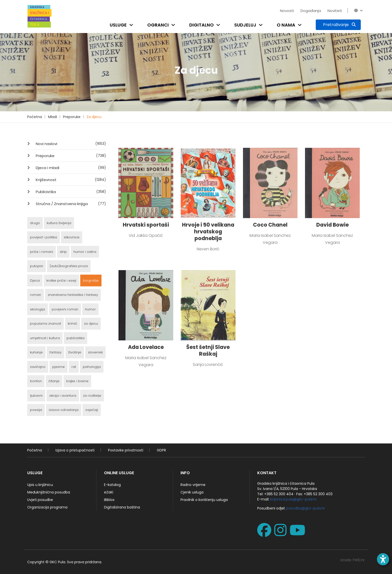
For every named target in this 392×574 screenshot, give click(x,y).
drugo (35, 223)
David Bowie (332, 225)
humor (90, 309)
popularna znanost (45, 324)
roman (35, 295)
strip (63, 252)
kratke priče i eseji (61, 280)
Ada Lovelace (146, 347)
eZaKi (109, 492)
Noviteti (335, 11)
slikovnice (72, 237)
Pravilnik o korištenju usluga (204, 500)
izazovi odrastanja (64, 410)
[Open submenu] (132, 25)
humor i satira (85, 252)
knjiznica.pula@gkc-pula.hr (293, 499)
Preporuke (72, 117)
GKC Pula (57, 562)
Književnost (70, 180)
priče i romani (41, 252)
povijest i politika (43, 237)
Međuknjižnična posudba (49, 492)
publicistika (75, 338)
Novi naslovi (70, 144)
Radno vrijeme (193, 485)
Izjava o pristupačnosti (75, 450)
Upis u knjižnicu (40, 485)
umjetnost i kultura (45, 338)
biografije (91, 280)
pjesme (58, 367)
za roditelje (92, 396)
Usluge (118, 25)
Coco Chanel (270, 225)
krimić (72, 324)
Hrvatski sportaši (146, 225)
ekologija (37, 309)
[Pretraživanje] (338, 25)
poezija (36, 410)
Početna (35, 117)
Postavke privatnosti (126, 450)
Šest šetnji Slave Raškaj (208, 350)
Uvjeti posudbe (40, 500)
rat (74, 367)
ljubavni (36, 396)
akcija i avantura (63, 396)
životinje (75, 352)
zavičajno (38, 367)
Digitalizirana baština (122, 507)
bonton (36, 381)
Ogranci (158, 25)
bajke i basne (77, 381)
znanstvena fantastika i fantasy (73, 295)
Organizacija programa (47, 507)
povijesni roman (65, 309)
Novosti (287, 11)
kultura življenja (59, 223)
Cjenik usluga (192, 492)
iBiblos (109, 500)
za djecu (91, 324)
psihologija (92, 367)
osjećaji (92, 410)
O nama (286, 25)
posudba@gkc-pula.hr (306, 508)
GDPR (161, 450)
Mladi (52, 117)
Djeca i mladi (70, 168)
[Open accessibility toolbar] (383, 559)
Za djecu (94, 117)
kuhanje (36, 352)
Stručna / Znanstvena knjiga (70, 204)
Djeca (35, 280)
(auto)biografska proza (69, 266)
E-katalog (112, 485)
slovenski (95, 352)
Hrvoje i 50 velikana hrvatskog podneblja (208, 231)
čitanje (54, 381)
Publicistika (70, 192)
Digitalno (201, 25)
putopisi (36, 266)
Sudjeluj (245, 25)
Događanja (311, 11)
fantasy (55, 352)
